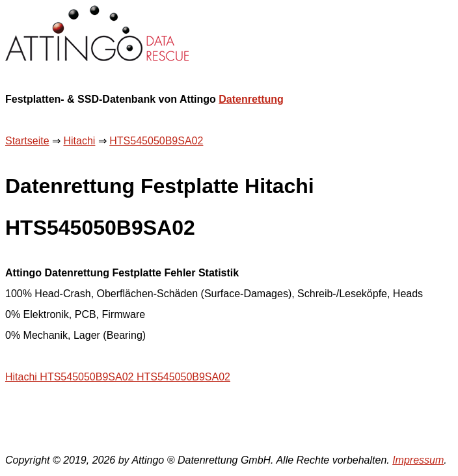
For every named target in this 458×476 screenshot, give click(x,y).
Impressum (418, 460)
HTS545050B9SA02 (156, 141)
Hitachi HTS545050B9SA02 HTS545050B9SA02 (118, 377)
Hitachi (79, 141)
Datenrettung (251, 99)
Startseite (27, 141)
